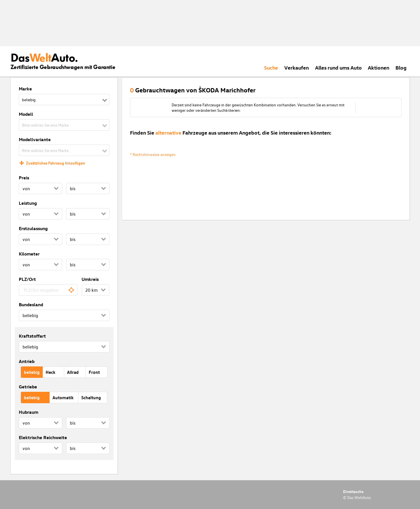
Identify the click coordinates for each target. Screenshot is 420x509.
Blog (401, 67)
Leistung (28, 203)
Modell (26, 114)
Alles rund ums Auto (338, 67)
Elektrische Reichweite (43, 437)
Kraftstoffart (32, 336)
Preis (24, 178)
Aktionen (379, 67)
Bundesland (31, 305)
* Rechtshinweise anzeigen (153, 154)
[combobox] (48, 290)
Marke (25, 89)
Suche (271, 67)
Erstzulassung (33, 228)
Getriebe (28, 387)
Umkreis (90, 279)
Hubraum (29, 412)
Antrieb (27, 361)
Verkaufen (297, 67)
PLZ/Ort (27, 279)
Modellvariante (35, 139)
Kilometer (29, 254)
